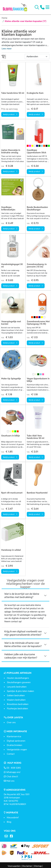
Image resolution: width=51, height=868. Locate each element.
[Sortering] (37, 57)
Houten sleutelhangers (18, 678)
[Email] (6, 836)
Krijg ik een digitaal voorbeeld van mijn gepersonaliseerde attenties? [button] (23, 633)
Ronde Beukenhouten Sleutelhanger (37, 208)
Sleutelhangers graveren (19, 682)
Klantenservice (14, 736)
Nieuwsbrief (13, 818)
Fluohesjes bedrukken (17, 709)
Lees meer (7, 49)
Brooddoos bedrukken (18, 704)
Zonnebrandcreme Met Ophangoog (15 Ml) (38, 323)
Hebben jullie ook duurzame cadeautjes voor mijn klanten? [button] (21, 656)
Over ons (11, 722)
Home (4, 18)
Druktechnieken (14, 745)
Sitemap (38, 866)
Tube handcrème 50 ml (13, 93)
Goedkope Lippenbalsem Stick (37, 151)
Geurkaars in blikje (11, 436)
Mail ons (9, 781)
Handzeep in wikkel (11, 550)
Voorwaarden (14, 866)
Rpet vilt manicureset (12, 493)
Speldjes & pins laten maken (20, 691)
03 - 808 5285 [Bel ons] (12, 768)
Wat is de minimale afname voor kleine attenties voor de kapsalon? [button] (23, 644)
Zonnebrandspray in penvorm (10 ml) (37, 266)
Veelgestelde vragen (17, 750)
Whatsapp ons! (12, 772)
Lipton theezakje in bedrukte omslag (11, 151)
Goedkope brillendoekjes (8, 208)
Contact (11, 754)
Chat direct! (11, 777)
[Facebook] (11, 836)
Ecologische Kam (35, 93)
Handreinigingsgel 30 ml (12, 266)
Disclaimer (27, 866)
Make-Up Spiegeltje (11, 379)
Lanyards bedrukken (17, 687)
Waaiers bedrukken (16, 700)
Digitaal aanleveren (16, 741)
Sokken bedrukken (16, 695)
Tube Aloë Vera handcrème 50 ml (35, 437)
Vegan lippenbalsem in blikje (38, 380)
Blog (9, 822)
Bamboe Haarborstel (37, 493)
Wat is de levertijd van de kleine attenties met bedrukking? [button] (22, 595)
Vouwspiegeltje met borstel (11, 323)
